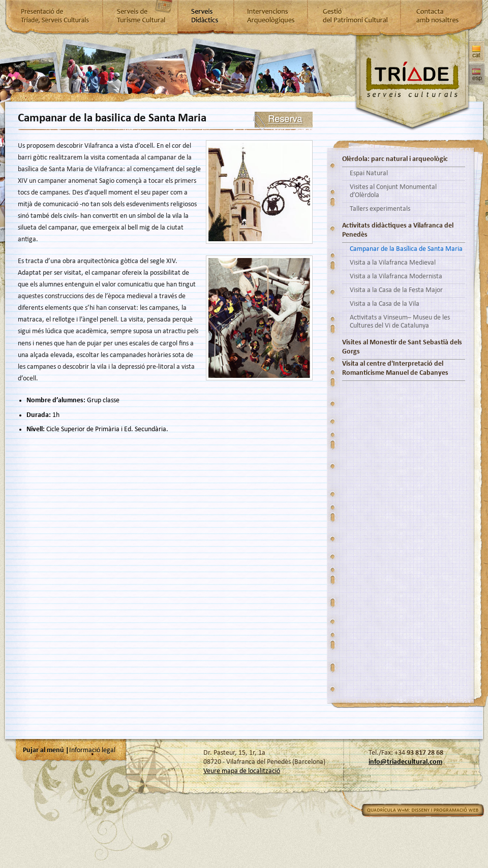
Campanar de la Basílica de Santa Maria (406, 249)
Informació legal (92, 750)
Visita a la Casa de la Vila (385, 304)
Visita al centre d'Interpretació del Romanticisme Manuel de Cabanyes (395, 368)
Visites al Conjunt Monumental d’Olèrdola (393, 191)
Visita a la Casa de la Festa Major (396, 290)
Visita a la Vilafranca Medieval (393, 263)
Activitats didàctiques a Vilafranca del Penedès (398, 230)
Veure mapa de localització (242, 771)
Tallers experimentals (380, 209)
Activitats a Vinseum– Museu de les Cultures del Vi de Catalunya (400, 322)
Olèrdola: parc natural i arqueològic (395, 159)
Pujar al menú (43, 750)
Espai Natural (369, 173)
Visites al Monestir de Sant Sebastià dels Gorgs (402, 347)
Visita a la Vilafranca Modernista (396, 277)
